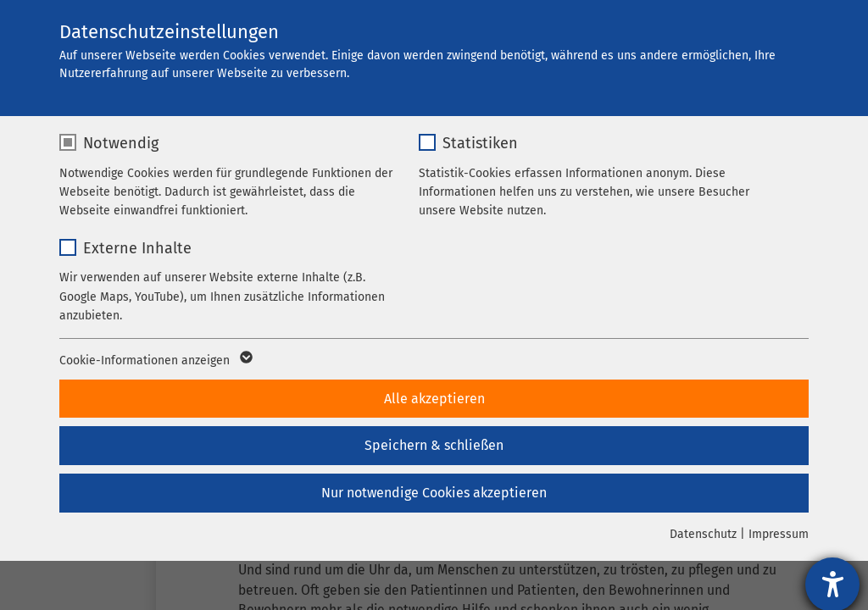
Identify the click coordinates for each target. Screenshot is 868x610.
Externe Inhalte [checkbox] (137, 248)
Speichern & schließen (434, 445)
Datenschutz (703, 534)
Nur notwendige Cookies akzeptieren (434, 493)
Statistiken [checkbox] (480, 143)
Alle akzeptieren (434, 399)
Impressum (779, 534)
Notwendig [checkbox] (121, 143)
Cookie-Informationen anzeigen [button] (155, 361)
